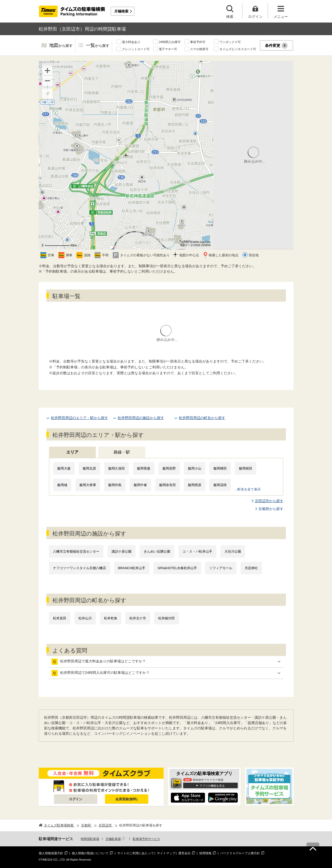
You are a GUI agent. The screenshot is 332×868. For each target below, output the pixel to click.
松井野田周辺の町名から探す (202, 418)
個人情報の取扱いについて (90, 853)
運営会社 (184, 853)
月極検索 (121, 11)
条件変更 (276, 46)
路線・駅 (122, 452)
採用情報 (205, 853)
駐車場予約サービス (147, 839)
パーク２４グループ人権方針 (240, 853)
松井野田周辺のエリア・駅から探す (79, 418)
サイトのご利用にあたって (136, 853)
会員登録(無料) (127, 799)
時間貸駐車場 (90, 839)
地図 (61, 46)
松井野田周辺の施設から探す (141, 418)
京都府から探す (271, 509)
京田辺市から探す (269, 501)
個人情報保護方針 (51, 853)
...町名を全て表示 (248, 489)
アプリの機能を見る (212, 786)
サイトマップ (166, 853)
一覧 (98, 46)
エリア (72, 452)
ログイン (76, 799)
